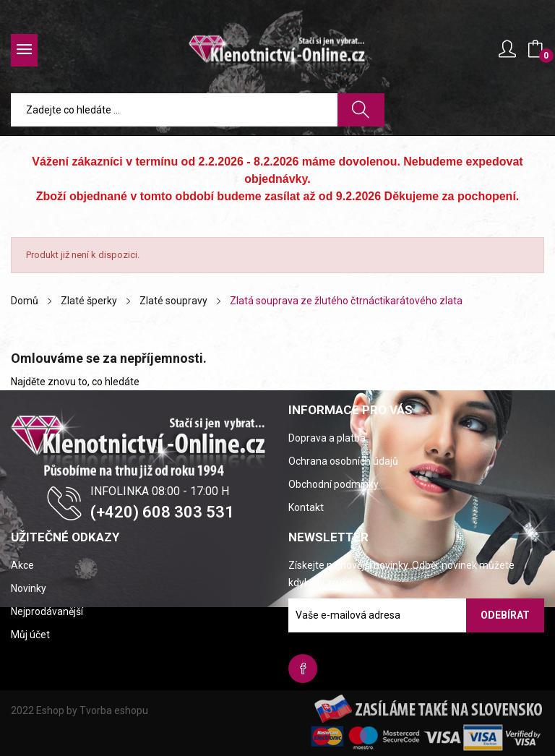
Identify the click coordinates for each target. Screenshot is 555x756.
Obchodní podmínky (334, 484)
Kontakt (306, 507)
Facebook (303, 669)
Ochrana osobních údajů (343, 461)
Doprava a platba (327, 438)
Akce (22, 565)
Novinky (29, 588)
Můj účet (30, 635)
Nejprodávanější (47, 611)
